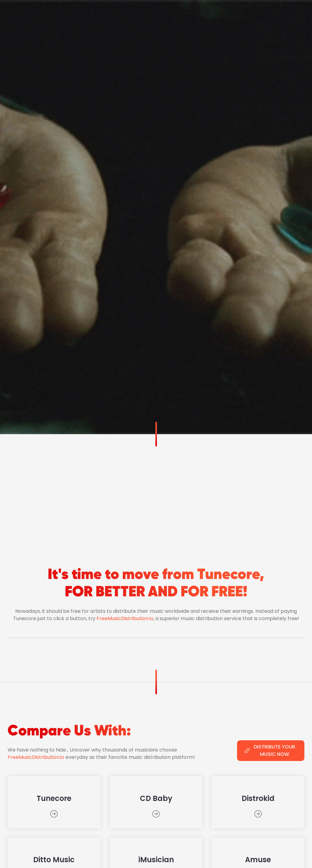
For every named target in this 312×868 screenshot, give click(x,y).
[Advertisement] (156, 480)
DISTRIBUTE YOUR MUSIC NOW (270, 750)
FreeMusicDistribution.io (125, 618)
